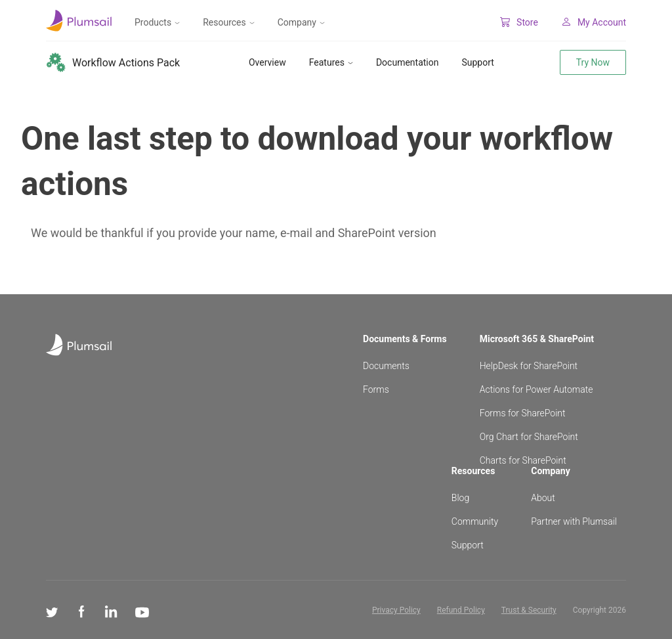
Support (477, 62)
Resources (229, 22)
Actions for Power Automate (536, 389)
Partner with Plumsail (574, 521)
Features (331, 62)
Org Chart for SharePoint (529, 437)
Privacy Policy (396, 610)
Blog (460, 498)
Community (475, 521)
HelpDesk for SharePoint (529, 366)
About (543, 498)
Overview (267, 62)
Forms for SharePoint (523, 413)
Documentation (408, 62)
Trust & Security (529, 610)
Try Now (593, 62)
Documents (386, 366)
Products (157, 22)
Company (301, 22)
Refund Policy (461, 610)
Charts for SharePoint (523, 460)
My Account (594, 22)
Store (519, 22)
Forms (376, 389)
